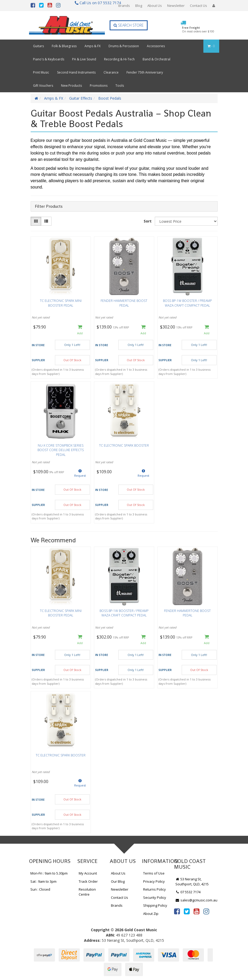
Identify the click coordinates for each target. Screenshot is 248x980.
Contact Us (198, 6)
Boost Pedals (110, 98)
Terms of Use (154, 873)
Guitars (38, 46)
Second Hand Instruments (76, 72)
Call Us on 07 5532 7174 (96, 3)
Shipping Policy (155, 905)
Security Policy (155, 897)
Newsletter (176, 6)
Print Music (41, 72)
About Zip (151, 914)
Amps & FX (93, 46)
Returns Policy (155, 889)
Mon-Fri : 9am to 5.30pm (49, 873)
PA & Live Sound (84, 59)
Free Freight (198, 30)
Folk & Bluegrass (64, 46)
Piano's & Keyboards (49, 59)
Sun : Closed (40, 889)
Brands (124, 6)
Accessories (156, 46)
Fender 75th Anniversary (145, 72)
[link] (177, 911)
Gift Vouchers (43, 86)
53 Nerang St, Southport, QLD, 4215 (192, 882)
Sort (148, 221)
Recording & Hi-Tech (119, 59)
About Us (155, 6)
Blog (139, 6)
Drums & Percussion (124, 46)
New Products (71, 86)
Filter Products (49, 206)
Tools (120, 86)
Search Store (129, 25)
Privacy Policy (154, 881)
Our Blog (118, 881)
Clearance (111, 72)
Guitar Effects (81, 98)
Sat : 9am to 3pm (43, 881)
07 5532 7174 (188, 892)
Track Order (88, 881)
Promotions (99, 86)
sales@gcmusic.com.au (196, 900)
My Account (88, 873)
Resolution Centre (87, 892)
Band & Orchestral (156, 59)
